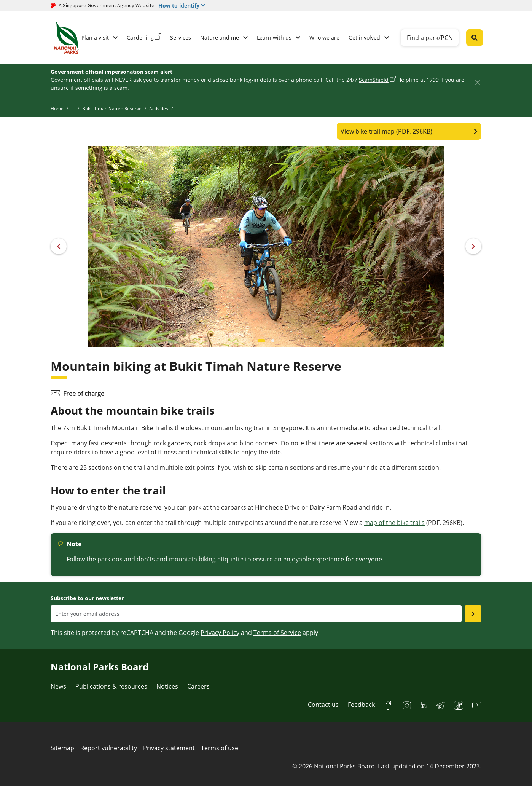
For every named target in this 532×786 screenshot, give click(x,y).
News (58, 686)
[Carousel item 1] (273, 341)
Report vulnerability (109, 748)
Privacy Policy (220, 633)
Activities (159, 109)
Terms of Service (277, 633)
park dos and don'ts (126, 559)
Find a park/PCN (430, 38)
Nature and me (220, 37)
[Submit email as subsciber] (473, 614)
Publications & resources (111, 686)
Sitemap (62, 748)
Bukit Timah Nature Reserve (112, 109)
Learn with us (274, 37)
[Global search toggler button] (475, 38)
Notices (167, 686)
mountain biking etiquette (206, 559)
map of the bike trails (394, 523)
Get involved (364, 37)
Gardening (140, 37)
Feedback (361, 705)
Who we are (324, 37)
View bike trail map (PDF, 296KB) (386, 131)
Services (181, 37)
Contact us (323, 705)
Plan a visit (95, 37)
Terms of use (220, 748)
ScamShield (374, 80)
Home (57, 109)
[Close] (477, 82)
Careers (198, 686)
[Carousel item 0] (261, 341)
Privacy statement (169, 748)
